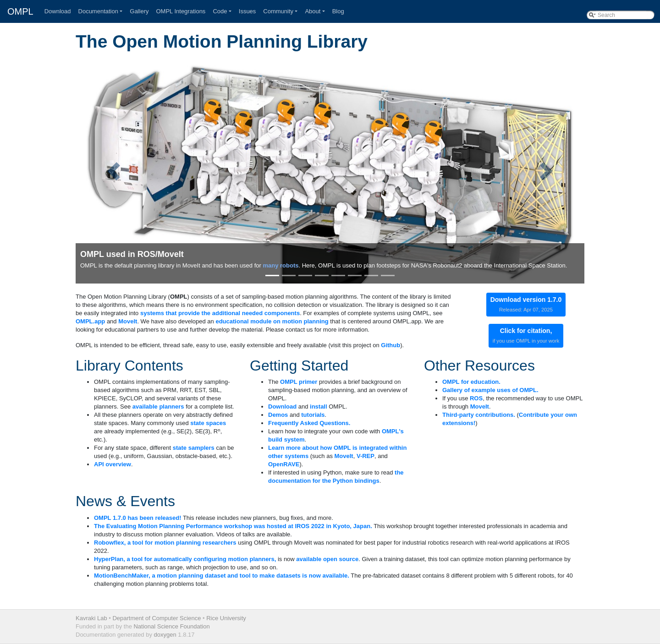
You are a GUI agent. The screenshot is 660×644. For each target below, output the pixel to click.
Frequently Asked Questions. (309, 423)
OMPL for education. (471, 382)
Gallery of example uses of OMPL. (490, 390)
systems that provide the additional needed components (220, 313)
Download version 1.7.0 (526, 304)
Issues (247, 11)
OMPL (20, 11)
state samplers (194, 448)
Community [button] (278, 11)
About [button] (313, 11)
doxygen (165, 635)
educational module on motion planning (272, 321)
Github (390, 345)
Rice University (226, 618)
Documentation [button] (98, 11)
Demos (278, 415)
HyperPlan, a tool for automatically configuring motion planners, (185, 559)
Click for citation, (526, 335)
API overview (113, 464)
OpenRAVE (284, 464)
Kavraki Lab (91, 618)
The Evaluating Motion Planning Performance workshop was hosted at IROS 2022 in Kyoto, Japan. (233, 526)
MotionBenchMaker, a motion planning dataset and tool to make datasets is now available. (222, 576)
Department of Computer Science (157, 618)
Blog (338, 11)
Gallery (139, 11)
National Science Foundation (171, 626)
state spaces (208, 423)
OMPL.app (90, 321)
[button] (114, 171)
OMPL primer (299, 382)
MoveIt (128, 321)
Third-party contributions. (479, 415)
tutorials (313, 415)
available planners (158, 407)
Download (58, 11)
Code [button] (220, 11)
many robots (280, 265)
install (319, 407)
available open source (327, 559)
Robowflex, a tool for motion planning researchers (165, 543)
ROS (476, 398)
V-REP (366, 456)
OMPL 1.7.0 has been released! (138, 518)
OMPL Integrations (181, 11)
